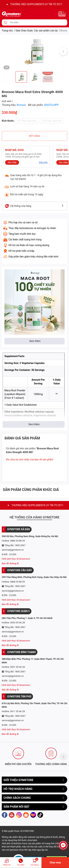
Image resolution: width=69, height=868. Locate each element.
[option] (34, 51)
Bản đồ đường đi (10, 563)
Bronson (22, 105)
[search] (6, 22)
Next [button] (63, 51)
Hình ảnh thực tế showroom (16, 559)
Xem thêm (35, 341)
